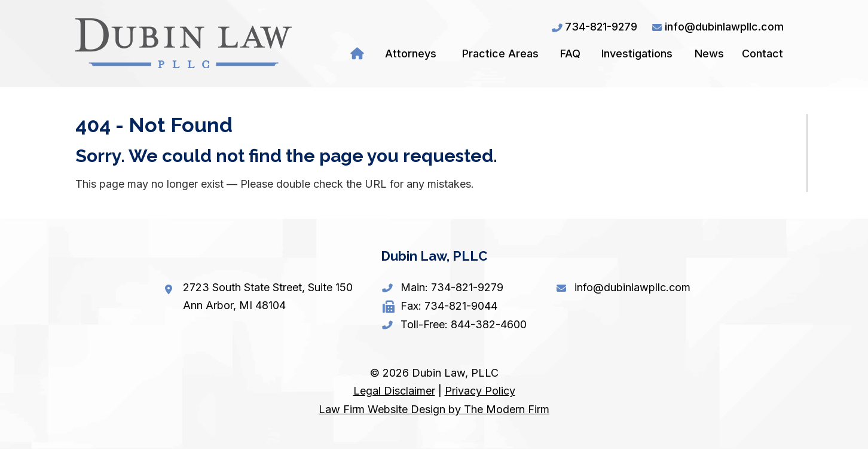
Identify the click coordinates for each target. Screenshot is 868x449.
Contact (762, 54)
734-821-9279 (601, 27)
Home (359, 54)
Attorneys (411, 54)
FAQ (570, 54)
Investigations (637, 54)
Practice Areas (500, 54)
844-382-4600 (489, 324)
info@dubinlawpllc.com (724, 27)
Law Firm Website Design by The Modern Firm (434, 409)
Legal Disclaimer (394, 391)
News (709, 54)
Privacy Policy (480, 391)
